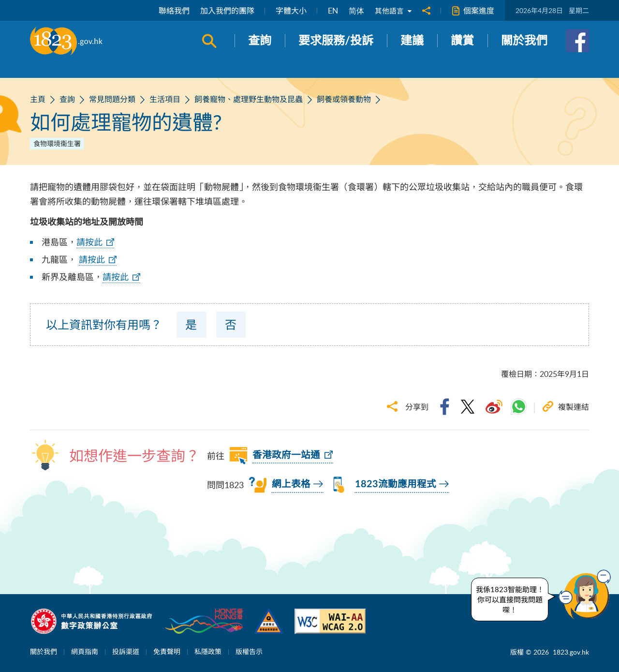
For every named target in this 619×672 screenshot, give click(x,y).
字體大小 (289, 11)
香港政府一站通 (286, 455)
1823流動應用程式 (396, 484)
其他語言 (392, 11)
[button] (587, 595)
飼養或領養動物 (344, 99)
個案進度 (473, 11)
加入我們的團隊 (225, 11)
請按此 (89, 242)
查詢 (67, 99)
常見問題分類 (112, 99)
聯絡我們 (172, 11)
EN (331, 11)
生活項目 (165, 99)
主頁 (38, 99)
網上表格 (291, 484)
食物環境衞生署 (57, 143)
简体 (354, 11)
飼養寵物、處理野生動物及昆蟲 (249, 99)
